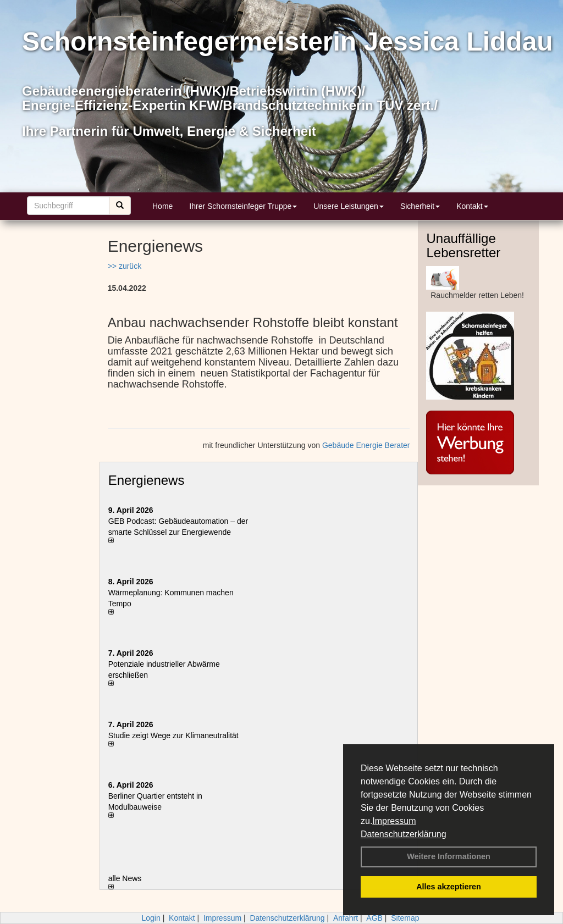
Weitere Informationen (449, 856)
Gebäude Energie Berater (366, 445)
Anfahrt (346, 918)
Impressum (394, 821)
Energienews (147, 480)
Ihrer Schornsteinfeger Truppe (243, 206)
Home (162, 206)
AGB (374, 918)
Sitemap (405, 918)
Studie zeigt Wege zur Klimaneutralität (173, 735)
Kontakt (472, 206)
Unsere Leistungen (349, 206)
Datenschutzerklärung (404, 834)
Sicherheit (420, 206)
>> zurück (125, 266)
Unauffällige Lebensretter (463, 245)
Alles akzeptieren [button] (449, 887)
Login (151, 918)
